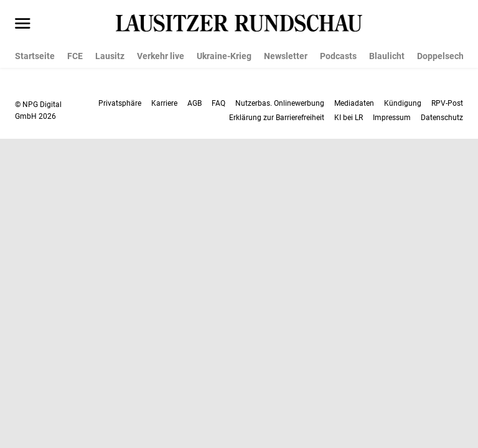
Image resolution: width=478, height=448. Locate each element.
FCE (75, 56)
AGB (194, 103)
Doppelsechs (443, 56)
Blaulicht (387, 56)
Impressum (392, 118)
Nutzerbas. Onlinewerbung (280, 103)
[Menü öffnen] (23, 24)
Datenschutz (442, 118)
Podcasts (338, 56)
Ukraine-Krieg (224, 56)
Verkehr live (161, 56)
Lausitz (110, 56)
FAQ (218, 103)
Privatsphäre (120, 103)
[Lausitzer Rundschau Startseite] (239, 23)
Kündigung (403, 103)
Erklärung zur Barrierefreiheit (277, 118)
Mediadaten (354, 103)
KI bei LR (349, 118)
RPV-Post (447, 103)
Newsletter (286, 56)
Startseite (35, 56)
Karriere (164, 103)
